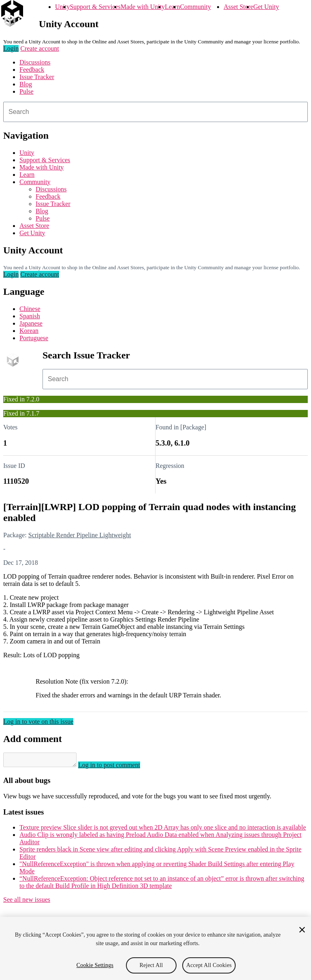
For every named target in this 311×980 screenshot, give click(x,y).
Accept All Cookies (209, 965)
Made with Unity (143, 7)
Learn (172, 7)
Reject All (151, 965)
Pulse (27, 91)
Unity (62, 7)
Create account (40, 48)
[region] (155, 948)
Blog (26, 84)
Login (11, 48)
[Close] (302, 930)
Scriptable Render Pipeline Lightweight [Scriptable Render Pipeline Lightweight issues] (80, 535)
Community (195, 7)
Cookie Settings (95, 965)
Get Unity (266, 7)
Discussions (35, 62)
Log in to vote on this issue (38, 722)
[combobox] (155, 112)
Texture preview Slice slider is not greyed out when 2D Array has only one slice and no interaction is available (163, 830)
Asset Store (238, 7)
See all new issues (27, 902)
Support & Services (95, 7)
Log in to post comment (117, 767)
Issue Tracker (37, 77)
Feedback (32, 70)
